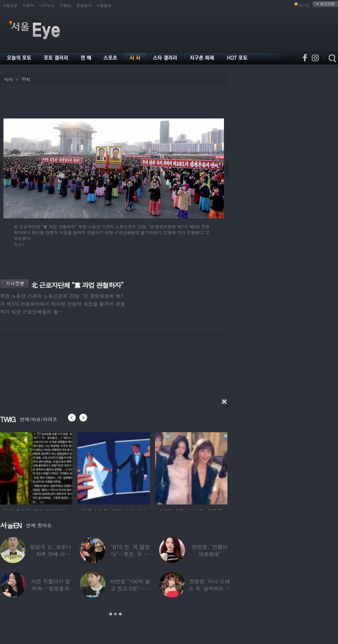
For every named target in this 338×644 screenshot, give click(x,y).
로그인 (304, 5)
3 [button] (120, 614)
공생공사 (84, 5)
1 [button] (111, 614)
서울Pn (28, 5)
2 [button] (115, 614)
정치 (25, 79)
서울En (65, 5)
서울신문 (10, 5)
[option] (36, 467)
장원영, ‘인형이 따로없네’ (209, 550)
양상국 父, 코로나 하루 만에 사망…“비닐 (50, 554)
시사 (8, 79)
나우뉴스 (47, 5)
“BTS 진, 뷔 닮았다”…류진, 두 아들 (130, 554)
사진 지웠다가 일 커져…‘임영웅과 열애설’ (51, 588)
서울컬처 (104, 5)
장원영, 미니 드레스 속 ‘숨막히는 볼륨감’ (210, 588)
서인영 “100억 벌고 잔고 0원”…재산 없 (130, 588)
